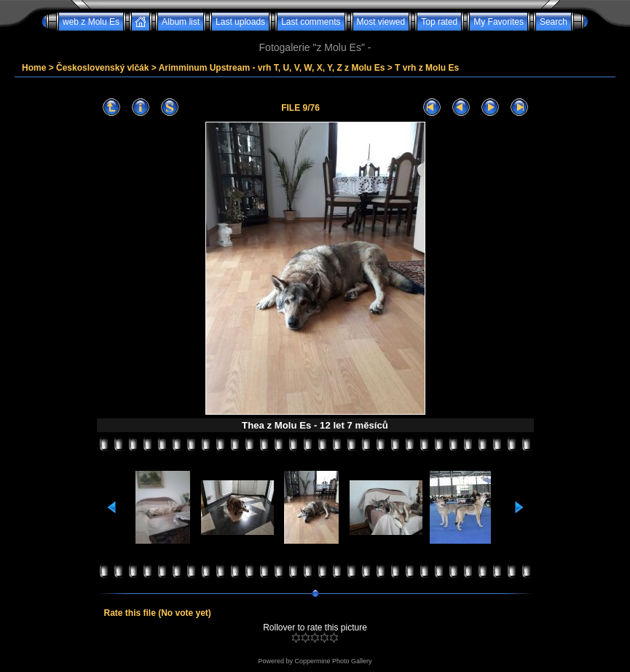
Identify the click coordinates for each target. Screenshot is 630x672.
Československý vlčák (102, 68)
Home (34, 68)
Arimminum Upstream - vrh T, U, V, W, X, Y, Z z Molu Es (272, 68)
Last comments (311, 22)
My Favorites (499, 22)
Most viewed (381, 22)
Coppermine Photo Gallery (333, 661)
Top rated (439, 22)
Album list (181, 22)
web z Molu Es (91, 22)
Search (554, 22)
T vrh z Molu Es (427, 68)
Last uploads (240, 22)
